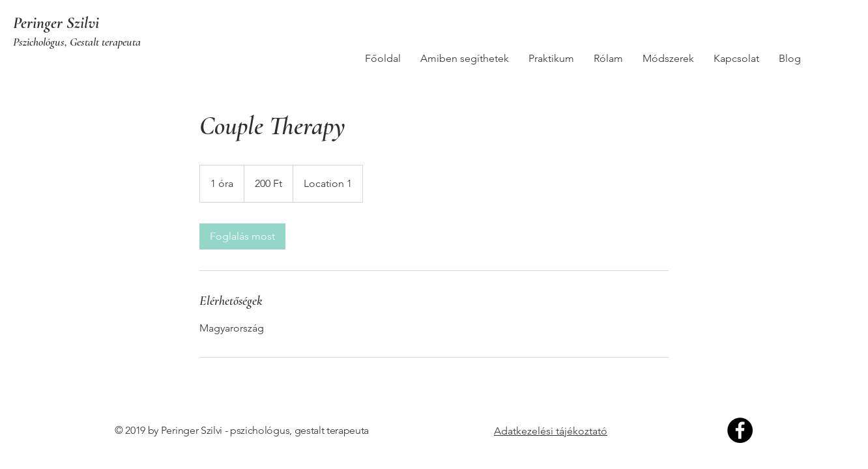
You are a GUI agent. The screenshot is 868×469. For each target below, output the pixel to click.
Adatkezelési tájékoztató (551, 431)
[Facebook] (740, 430)
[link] (242, 236)
